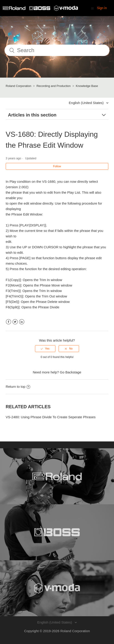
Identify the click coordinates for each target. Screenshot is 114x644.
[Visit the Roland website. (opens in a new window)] (57, 476)
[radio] (45, 349)
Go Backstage (71, 372)
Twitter (15, 322)
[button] (92, 8)
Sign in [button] (102, 8)
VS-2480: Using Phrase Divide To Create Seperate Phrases (51, 417)
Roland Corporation (19, 86)
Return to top (18, 387)
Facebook (9, 322)
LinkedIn (22, 322)
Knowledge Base (87, 86)
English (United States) (87, 103)
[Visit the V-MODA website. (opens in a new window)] (57, 588)
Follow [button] (57, 166)
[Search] (57, 50)
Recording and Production (54, 86)
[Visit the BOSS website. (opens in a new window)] (57, 532)
